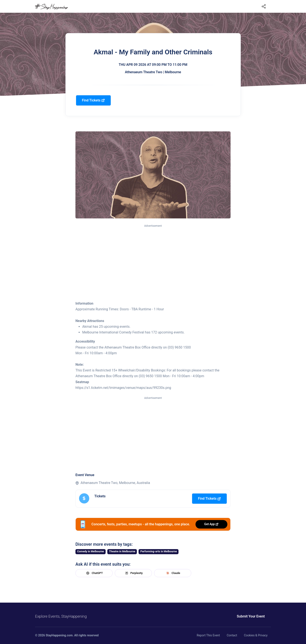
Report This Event (208, 635)
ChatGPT (94, 573)
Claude (173, 573)
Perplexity (133, 573)
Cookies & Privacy (256, 635)
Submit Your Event (251, 616)
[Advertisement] (153, 260)
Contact (232, 635)
